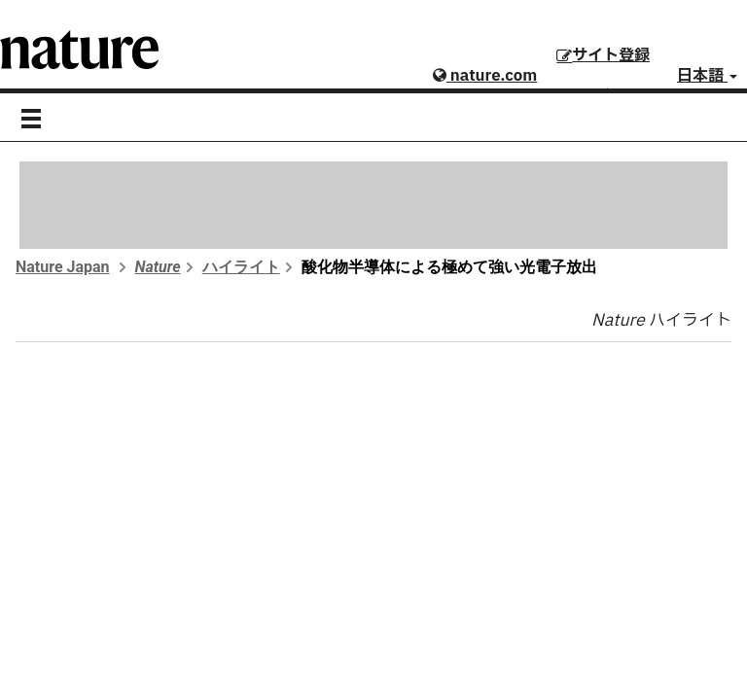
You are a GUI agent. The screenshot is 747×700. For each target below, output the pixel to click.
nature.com (485, 76)
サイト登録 (603, 55)
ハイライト (241, 267)
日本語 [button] (707, 76)
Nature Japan (63, 267)
